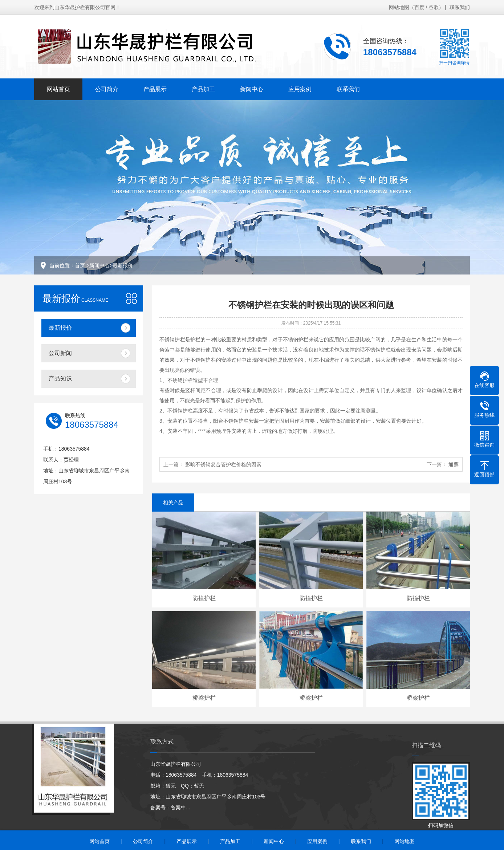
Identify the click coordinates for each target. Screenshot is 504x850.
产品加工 (203, 89)
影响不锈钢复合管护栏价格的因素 (223, 464)
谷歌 (434, 7)
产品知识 (60, 379)
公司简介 (107, 89)
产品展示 (155, 89)
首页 (80, 265)
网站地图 (399, 7)
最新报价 (123, 265)
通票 (454, 464)
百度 (419, 7)
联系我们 (460, 7)
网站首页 (58, 89)
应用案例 (300, 89)
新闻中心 (252, 89)
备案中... (180, 808)
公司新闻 (60, 353)
